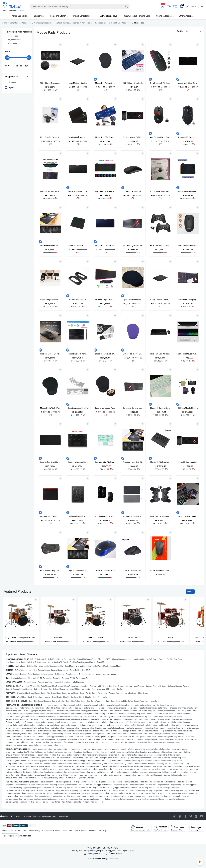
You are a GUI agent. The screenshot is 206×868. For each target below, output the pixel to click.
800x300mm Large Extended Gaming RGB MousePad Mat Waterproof (105, 191)
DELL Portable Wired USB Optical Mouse (50, 137)
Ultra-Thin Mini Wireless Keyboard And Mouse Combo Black (160, 354)
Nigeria (11, 87)
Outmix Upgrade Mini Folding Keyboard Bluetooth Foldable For (78, 408)
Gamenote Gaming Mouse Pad (133, 408)
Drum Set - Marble (96, 638)
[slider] (7, 58)
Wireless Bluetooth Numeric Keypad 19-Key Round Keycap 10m (78, 516)
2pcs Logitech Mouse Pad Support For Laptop (78, 137)
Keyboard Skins (14, 40)
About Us (4, 816)
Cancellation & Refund (51, 831)
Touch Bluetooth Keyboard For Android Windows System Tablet (78, 354)
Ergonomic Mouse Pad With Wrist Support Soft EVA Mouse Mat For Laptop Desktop (133, 300)
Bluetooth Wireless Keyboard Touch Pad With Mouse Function (160, 462)
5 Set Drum (58, 638)
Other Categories (187, 16)
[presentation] (199, 621)
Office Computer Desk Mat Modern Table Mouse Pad (50, 300)
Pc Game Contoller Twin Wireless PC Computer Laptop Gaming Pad (160, 246)
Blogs (18, 816)
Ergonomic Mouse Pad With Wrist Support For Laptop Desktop (105, 408)
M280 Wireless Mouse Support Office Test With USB (133, 570)
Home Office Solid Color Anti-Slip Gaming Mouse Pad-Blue (133, 191)
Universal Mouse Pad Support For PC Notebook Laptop (78, 246)
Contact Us (63, 816)
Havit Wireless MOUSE (105, 570)
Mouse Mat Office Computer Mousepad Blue (105, 246)
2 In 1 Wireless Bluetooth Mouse (188, 246)
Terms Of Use (21, 831)
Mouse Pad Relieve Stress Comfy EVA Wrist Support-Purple (133, 354)
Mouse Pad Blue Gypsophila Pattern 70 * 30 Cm (105, 137)
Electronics (40, 16)
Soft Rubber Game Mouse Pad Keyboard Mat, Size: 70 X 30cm (50, 246)
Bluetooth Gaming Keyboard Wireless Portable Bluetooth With (160, 408)
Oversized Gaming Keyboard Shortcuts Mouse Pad (188, 300)
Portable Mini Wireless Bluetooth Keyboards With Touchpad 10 (105, 462)
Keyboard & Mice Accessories (20, 32)
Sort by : (181, 31)
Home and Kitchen (59, 16)
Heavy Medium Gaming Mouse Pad (160, 300)
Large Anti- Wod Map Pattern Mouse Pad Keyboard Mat (78, 570)
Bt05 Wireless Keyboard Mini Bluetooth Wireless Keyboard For (50, 570)
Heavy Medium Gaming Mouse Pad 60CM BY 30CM (188, 462)
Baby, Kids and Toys (109, 16)
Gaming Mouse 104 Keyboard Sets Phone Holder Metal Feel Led (188, 516)
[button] (193, 31)
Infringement (7, 831)
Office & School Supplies (84, 16)
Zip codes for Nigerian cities (45, 816)
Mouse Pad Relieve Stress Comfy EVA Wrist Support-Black (105, 83)
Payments (27, 816)
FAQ (12, 816)
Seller (178, 828)
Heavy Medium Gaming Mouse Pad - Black (78, 83)
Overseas (12, 82)
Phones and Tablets (20, 16)
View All (190, 591)
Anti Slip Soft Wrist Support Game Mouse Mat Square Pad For (160, 137)
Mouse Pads (13, 36)
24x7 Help (102, 831)
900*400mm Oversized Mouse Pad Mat (50, 83)
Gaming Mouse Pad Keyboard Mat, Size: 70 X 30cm (133, 137)
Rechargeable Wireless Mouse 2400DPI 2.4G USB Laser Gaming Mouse (188, 137)
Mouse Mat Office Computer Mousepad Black (188, 83)
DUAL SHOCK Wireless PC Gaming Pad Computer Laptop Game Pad (160, 516)
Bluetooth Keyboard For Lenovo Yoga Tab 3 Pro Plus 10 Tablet (78, 462)
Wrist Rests (13, 44)
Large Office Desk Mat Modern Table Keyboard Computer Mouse (50, 462)
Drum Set (171, 638)
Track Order (68, 831)
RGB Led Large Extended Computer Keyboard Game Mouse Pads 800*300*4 (105, 300)
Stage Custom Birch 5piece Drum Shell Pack (21, 638)
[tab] (17, 77)
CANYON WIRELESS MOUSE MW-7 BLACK (160, 570)
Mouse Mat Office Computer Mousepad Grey (78, 191)
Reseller (92, 831)
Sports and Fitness (165, 16)
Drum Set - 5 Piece (133, 638)
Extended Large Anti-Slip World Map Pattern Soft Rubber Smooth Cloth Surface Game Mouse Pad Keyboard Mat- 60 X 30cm (133, 462)
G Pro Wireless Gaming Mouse (105, 516)
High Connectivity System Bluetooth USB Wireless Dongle (160, 191)
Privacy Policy (34, 831)
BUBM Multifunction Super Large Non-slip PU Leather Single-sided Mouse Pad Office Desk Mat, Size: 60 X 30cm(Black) (133, 516)
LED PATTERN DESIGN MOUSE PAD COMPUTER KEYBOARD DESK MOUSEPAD (50, 191)
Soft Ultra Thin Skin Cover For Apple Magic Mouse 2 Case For (78, 300)
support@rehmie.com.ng (97, 853)
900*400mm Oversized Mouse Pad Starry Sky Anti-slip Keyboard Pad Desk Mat (133, 83)
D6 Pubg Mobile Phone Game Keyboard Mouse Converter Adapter (188, 408)
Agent (195, 828)
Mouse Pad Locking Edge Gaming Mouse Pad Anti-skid (50, 516)
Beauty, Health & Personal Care (138, 16)
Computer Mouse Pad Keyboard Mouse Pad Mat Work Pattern (188, 354)
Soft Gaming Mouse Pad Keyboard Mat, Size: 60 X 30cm (133, 246)
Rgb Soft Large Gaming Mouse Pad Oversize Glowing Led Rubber (188, 191)
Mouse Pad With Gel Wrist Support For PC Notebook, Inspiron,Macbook (50, 408)
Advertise (161, 828)
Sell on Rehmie (81, 831)
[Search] (80, 6)
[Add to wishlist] (36, 600)
